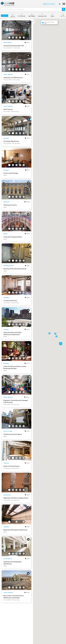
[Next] (63, 16)
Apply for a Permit (49, 4)
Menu (64, 3)
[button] (56, 336)
